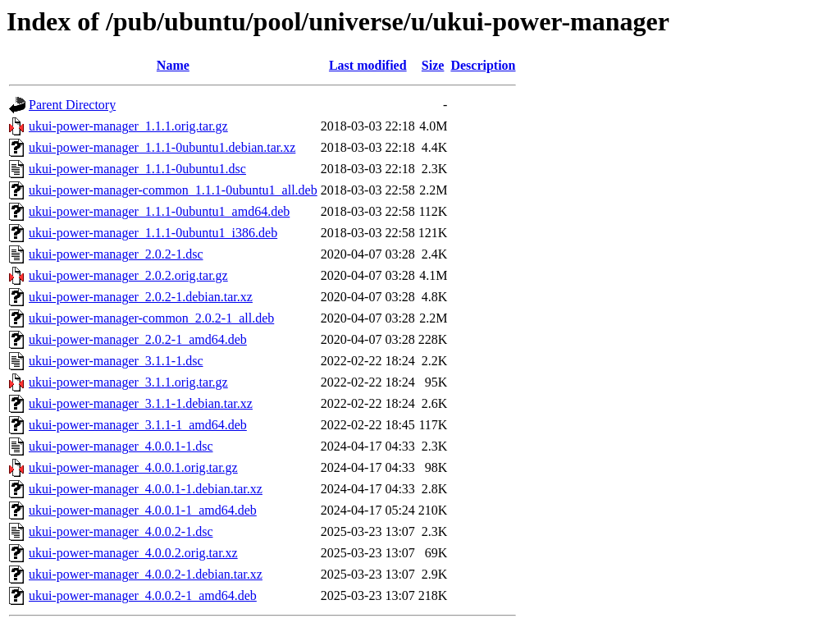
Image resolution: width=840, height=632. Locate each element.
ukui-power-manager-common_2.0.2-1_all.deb (151, 318)
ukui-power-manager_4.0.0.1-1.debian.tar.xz (146, 489)
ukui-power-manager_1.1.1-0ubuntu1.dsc (137, 169)
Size (433, 65)
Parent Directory (72, 105)
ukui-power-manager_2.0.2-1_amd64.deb (138, 339)
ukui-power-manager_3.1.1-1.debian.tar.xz (141, 403)
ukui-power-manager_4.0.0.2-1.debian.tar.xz (146, 574)
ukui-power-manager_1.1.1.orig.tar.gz (128, 126)
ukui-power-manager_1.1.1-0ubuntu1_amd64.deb (159, 211)
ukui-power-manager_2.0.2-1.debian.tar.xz (141, 297)
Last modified (368, 65)
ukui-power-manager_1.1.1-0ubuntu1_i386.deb (153, 233)
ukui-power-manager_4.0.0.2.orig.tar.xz (133, 553)
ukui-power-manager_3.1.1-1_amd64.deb (138, 425)
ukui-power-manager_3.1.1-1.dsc (116, 361)
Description (483, 65)
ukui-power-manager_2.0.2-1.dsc (116, 254)
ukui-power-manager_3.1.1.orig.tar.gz (128, 382)
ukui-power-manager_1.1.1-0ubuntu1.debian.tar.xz (162, 147)
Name (173, 65)
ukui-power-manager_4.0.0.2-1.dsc (121, 531)
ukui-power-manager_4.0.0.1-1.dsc (121, 446)
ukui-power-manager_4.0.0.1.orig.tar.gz (133, 467)
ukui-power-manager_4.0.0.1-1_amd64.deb (143, 510)
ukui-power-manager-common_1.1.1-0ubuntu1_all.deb (173, 190)
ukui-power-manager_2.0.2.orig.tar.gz (128, 275)
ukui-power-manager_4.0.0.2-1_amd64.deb (143, 595)
